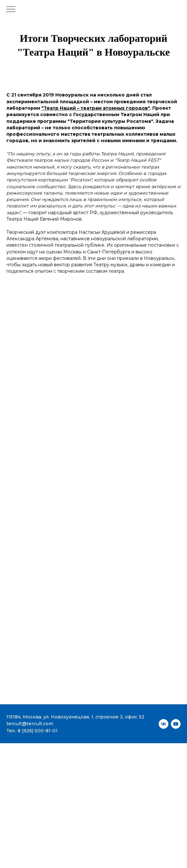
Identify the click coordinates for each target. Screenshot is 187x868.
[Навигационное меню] (11, 10)
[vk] (164, 724)
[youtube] (176, 724)
